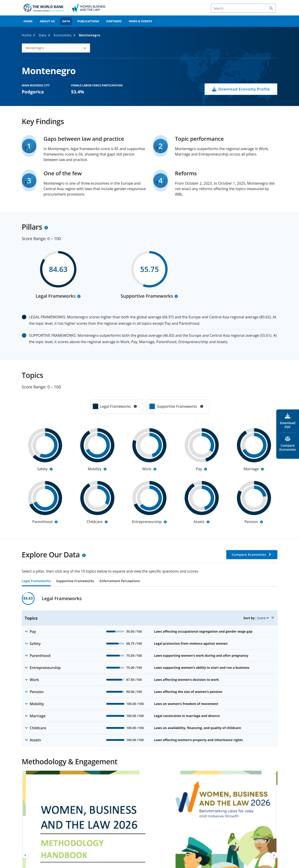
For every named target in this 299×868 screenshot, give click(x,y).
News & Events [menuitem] (141, 21)
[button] (56, 48)
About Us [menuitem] (47, 21)
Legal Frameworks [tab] (36, 581)
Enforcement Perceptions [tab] (120, 581)
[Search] (243, 8)
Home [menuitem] (28, 21)
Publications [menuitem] (88, 21)
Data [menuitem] (66, 21)
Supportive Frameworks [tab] (75, 581)
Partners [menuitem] (114, 21)
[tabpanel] (150, 669)
